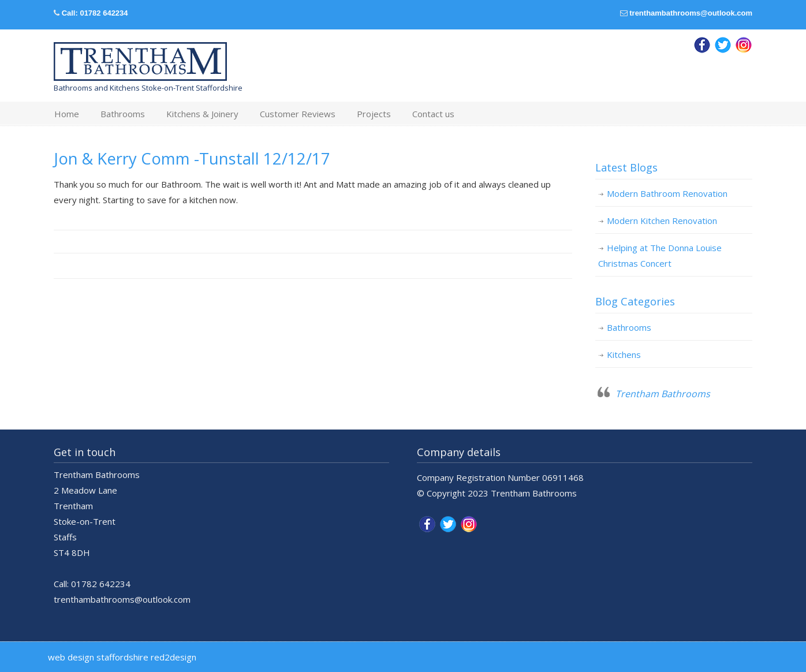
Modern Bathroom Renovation (667, 193)
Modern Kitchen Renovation (662, 221)
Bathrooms (629, 327)
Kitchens (624, 354)
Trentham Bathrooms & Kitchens (140, 62)
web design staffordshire (98, 657)
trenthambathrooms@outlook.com (691, 13)
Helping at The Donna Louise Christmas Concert (660, 255)
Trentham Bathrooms (663, 394)
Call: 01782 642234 (95, 13)
